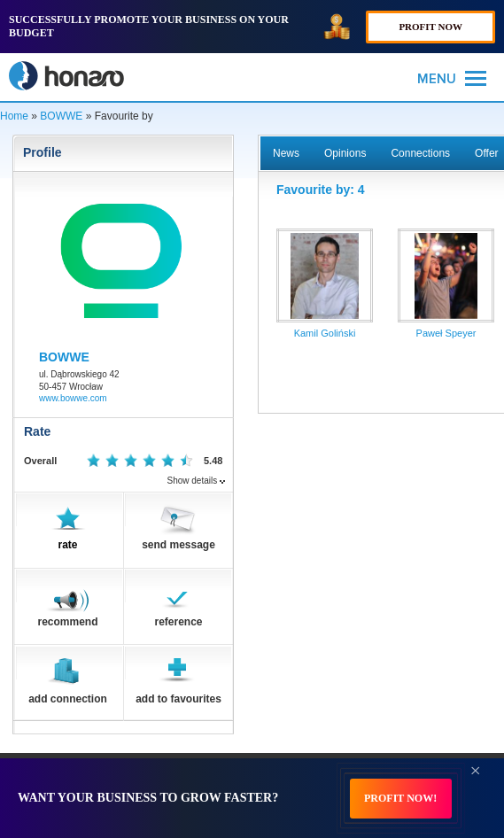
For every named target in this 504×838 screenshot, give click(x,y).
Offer (486, 153)
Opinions (345, 153)
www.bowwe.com (73, 398)
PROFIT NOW (430, 27)
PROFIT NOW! (400, 798)
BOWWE (61, 116)
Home (14, 116)
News (286, 153)
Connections (420, 153)
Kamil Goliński (325, 333)
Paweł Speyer (446, 333)
